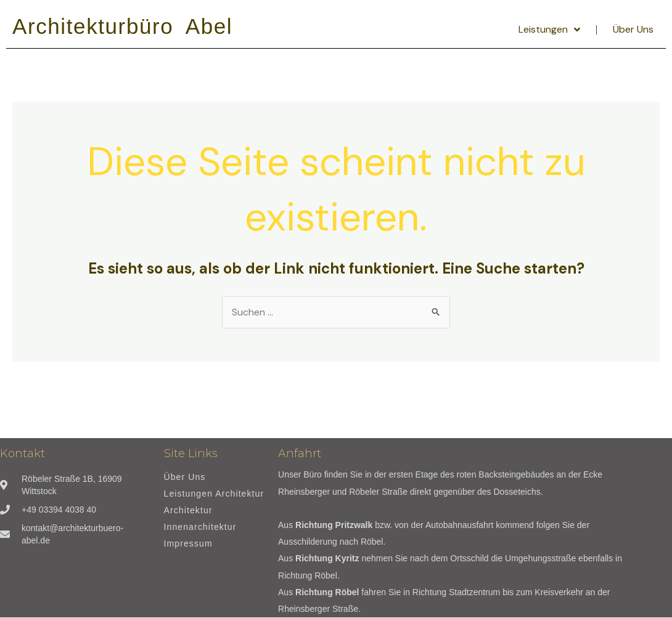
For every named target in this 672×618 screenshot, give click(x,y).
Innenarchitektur (200, 528)
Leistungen (549, 30)
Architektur (188, 511)
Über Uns (633, 29)
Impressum (188, 544)
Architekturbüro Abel (122, 26)
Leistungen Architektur (214, 494)
